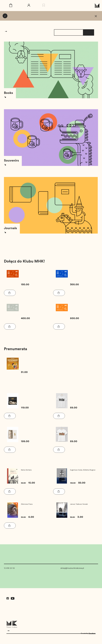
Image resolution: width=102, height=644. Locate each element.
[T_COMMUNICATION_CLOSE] (96, 17)
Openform (92, 633)
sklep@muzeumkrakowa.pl (72, 568)
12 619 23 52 (9, 568)
